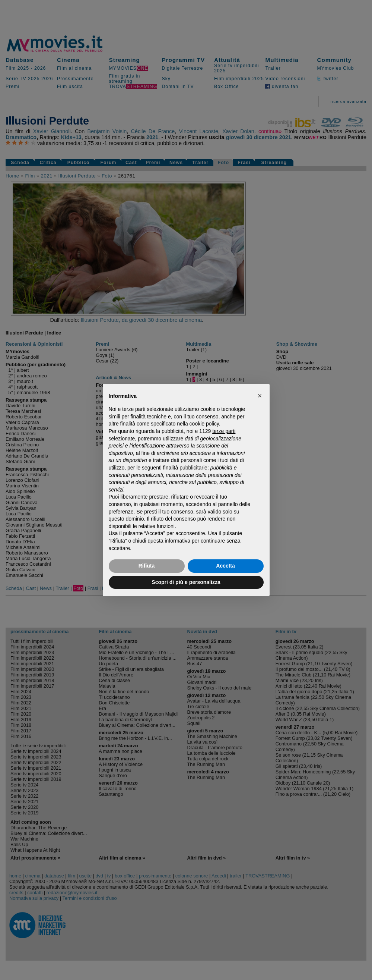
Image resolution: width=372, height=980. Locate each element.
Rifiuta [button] (147, 566)
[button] (260, 396)
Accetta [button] (225, 566)
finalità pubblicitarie (185, 468)
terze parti (224, 431)
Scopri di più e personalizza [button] (186, 582)
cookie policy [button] (204, 424)
